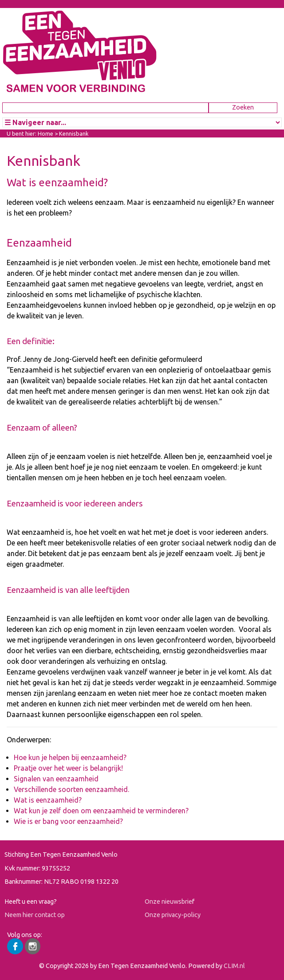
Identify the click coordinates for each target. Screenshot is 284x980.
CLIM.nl (234, 966)
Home (45, 133)
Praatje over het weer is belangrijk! (68, 768)
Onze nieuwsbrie (168, 902)
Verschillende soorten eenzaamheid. (71, 789)
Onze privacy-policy (173, 915)
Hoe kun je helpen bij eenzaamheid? (70, 757)
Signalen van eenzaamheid (56, 779)
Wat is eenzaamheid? (48, 800)
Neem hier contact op (35, 915)
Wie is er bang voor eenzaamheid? (68, 821)
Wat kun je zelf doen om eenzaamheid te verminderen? (101, 811)
